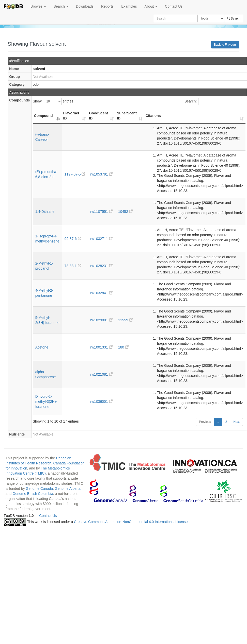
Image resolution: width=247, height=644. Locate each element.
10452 (125, 212)
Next (236, 422)
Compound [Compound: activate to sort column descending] (43, 116)
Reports (107, 6)
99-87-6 (73, 239)
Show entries (53, 101)
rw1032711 (101, 239)
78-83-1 (73, 266)
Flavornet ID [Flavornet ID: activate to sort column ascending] (71, 116)
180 (123, 347)
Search (61, 6)
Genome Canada (39, 489)
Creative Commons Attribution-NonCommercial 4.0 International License (131, 522)
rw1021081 (101, 374)
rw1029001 (101, 320)
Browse (38, 6)
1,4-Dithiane (45, 212)
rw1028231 (101, 266)
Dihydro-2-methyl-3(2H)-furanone (46, 402)
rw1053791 (101, 174)
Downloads (85, 6)
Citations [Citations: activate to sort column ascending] (153, 116)
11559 (125, 320)
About (151, 6)
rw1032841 (101, 293)
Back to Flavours (225, 45)
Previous (205, 422)
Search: (213, 101)
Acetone (42, 347)
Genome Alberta (68, 489)
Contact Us (174, 6)
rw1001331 (101, 347)
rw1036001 (101, 402)
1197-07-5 (75, 174)
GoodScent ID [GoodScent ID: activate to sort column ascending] (98, 116)
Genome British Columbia (33, 494)
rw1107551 (101, 212)
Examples (129, 6)
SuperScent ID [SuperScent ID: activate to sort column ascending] (127, 116)
